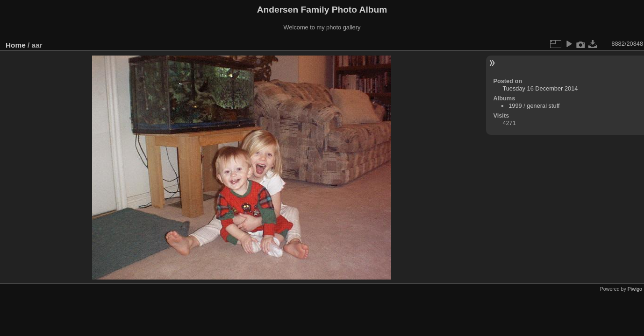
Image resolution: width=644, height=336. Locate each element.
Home (16, 45)
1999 (515, 106)
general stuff (543, 106)
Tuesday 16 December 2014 (540, 88)
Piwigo (635, 289)
